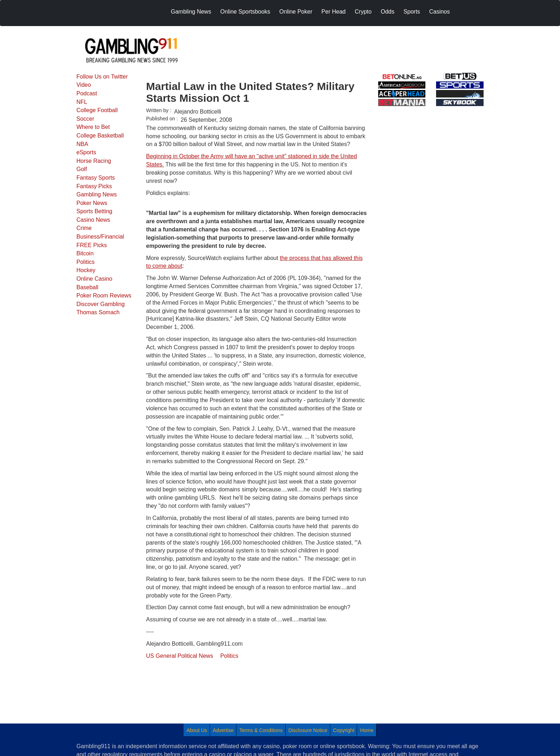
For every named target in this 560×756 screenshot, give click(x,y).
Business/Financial (100, 237)
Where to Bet (93, 127)
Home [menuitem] (367, 730)
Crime (84, 228)
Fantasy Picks (94, 186)
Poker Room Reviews (104, 296)
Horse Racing (94, 161)
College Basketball (100, 136)
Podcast (87, 93)
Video (84, 85)
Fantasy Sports (96, 178)
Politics (86, 262)
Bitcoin (85, 253)
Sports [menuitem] (412, 12)
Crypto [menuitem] (363, 12)
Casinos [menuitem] (440, 12)
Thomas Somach (98, 312)
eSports (86, 152)
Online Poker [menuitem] (296, 12)
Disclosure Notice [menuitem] (308, 730)
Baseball (87, 287)
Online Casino (94, 279)
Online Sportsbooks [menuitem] (245, 12)
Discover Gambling (101, 304)
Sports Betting (94, 211)
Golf (82, 169)
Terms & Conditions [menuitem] (261, 730)
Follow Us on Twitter (102, 77)
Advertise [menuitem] (223, 730)
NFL (82, 102)
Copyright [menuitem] (344, 730)
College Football (97, 110)
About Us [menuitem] (197, 730)
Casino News (93, 220)
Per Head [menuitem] (334, 12)
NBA (82, 144)
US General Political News (180, 656)
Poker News (92, 203)
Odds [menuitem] (387, 12)
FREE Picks (92, 245)
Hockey (86, 270)
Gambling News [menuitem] (191, 12)
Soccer (85, 119)
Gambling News (97, 194)
